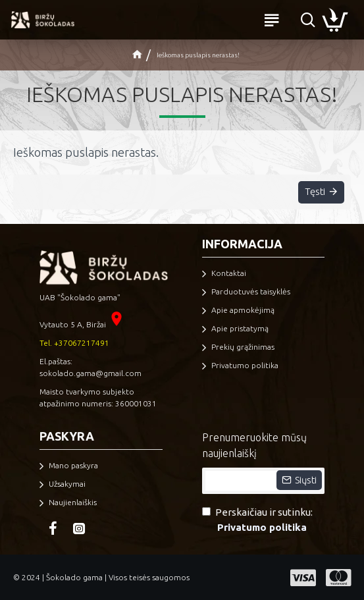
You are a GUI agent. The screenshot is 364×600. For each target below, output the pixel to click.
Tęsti (314, 193)
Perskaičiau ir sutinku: (257, 521)
